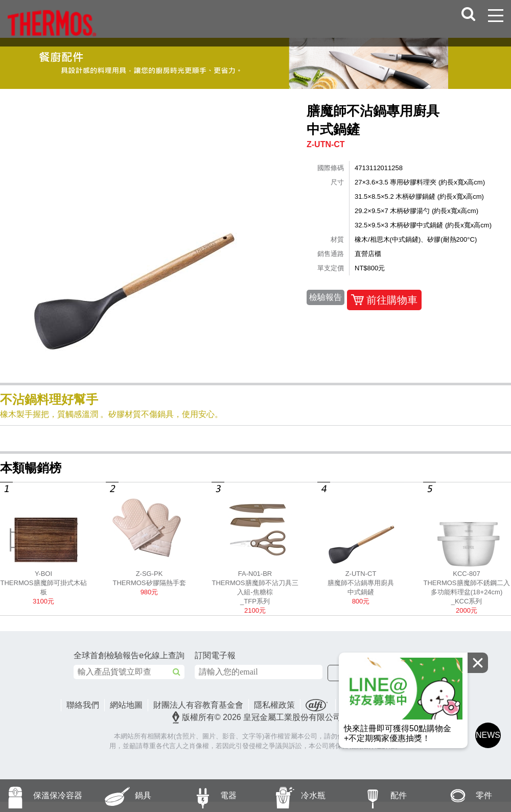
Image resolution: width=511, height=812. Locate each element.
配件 (374, 796)
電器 (203, 796)
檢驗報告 (326, 297)
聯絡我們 (83, 705)
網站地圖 (126, 705)
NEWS (488, 735)
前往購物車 (384, 300)
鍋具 (118, 796)
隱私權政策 (274, 705)
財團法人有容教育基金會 (198, 705)
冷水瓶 (291, 796)
